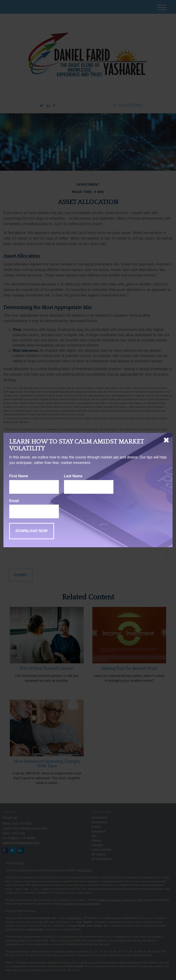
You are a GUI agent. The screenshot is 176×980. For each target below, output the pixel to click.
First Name (19, 476)
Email (14, 501)
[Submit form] (32, 531)
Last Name (73, 476)
